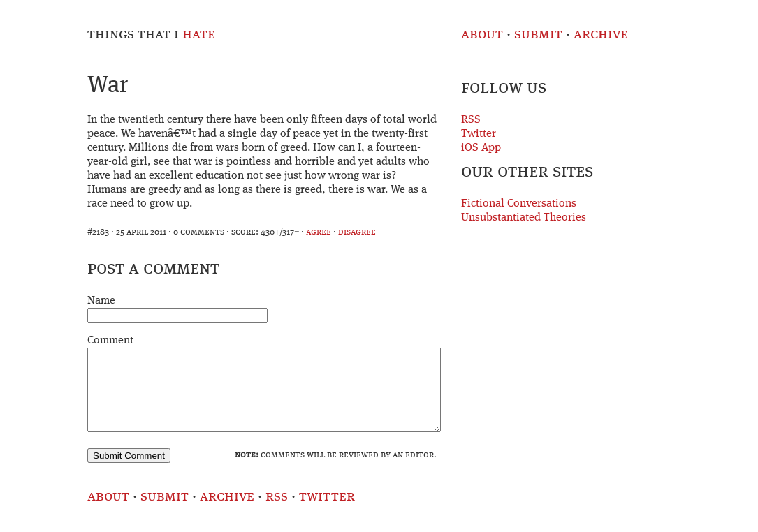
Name (101, 301)
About (482, 35)
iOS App (481, 148)
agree (319, 232)
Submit (538, 35)
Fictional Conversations (519, 204)
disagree (357, 232)
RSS (471, 120)
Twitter (479, 134)
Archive (601, 35)
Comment (110, 341)
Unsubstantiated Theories (524, 218)
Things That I (151, 35)
